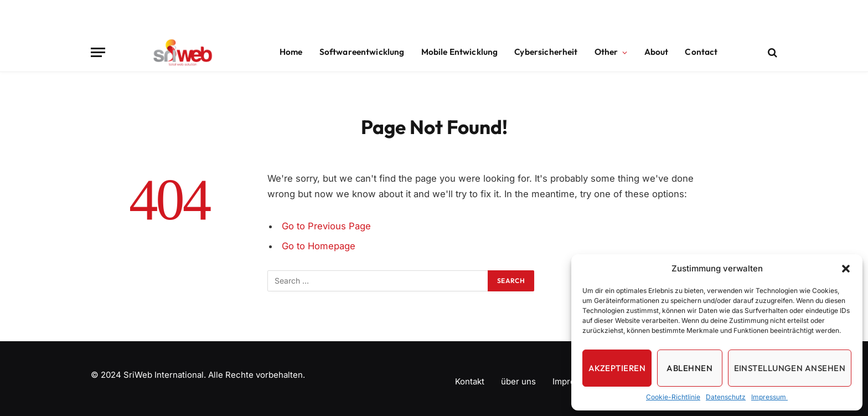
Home (291, 52)
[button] (846, 269)
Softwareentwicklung (362, 52)
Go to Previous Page (326, 226)
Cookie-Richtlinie (673, 397)
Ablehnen (689, 368)
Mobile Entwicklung (460, 52)
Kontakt (470, 381)
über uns (518, 381)
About (657, 52)
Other (606, 52)
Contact (701, 52)
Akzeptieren (617, 368)
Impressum (769, 397)
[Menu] (98, 52)
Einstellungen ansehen (790, 368)
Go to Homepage (319, 246)
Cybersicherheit (546, 52)
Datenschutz (726, 397)
